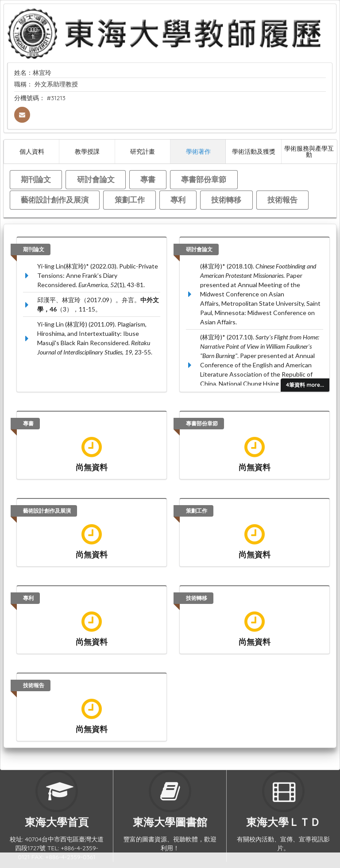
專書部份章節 (204, 179)
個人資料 (32, 151)
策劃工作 (130, 200)
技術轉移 (226, 200)
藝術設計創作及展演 (55, 200)
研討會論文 (96, 179)
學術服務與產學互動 (309, 151)
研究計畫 (143, 151)
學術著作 (198, 151)
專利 (178, 200)
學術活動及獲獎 (254, 151)
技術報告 (282, 200)
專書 (148, 179)
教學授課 (87, 151)
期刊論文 (36, 179)
